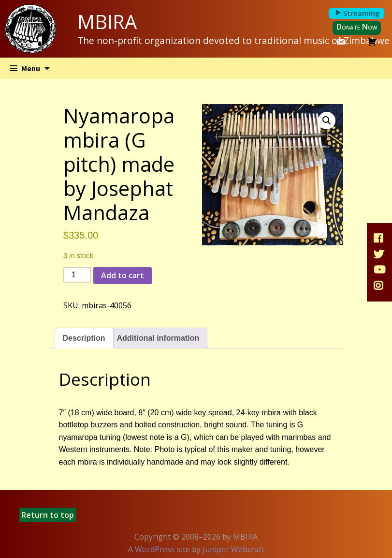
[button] (327, 121)
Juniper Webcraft (233, 549)
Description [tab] (84, 338)
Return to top (48, 515)
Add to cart (123, 275)
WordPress (155, 549)
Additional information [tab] (158, 338)
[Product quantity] (77, 275)
